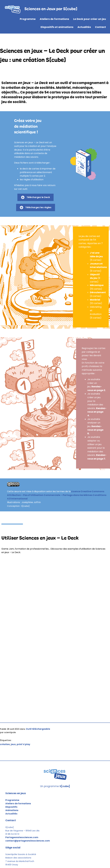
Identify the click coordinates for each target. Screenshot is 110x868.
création (5, 744)
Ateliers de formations (18, 804)
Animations (12, 810)
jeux (13, 744)
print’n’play (23, 744)
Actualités (11, 814)
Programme (12, 800)
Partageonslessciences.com (22, 837)
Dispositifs (11, 807)
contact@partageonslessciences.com (28, 841)
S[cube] (65, 786)
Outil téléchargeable (38, 729)
